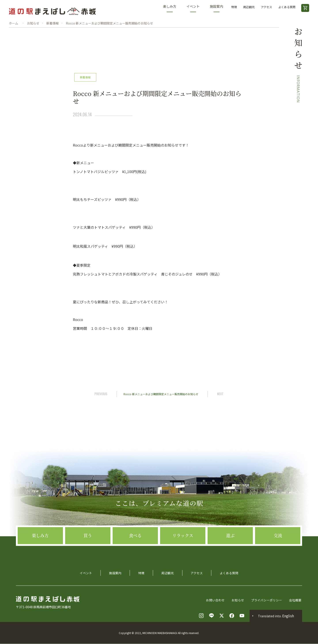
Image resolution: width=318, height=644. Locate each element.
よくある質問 (287, 7)
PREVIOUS (100, 394)
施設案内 (216, 8)
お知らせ (238, 600)
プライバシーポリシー (267, 600)
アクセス (266, 7)
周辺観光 (249, 7)
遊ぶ (230, 555)
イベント (193, 8)
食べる (135, 555)
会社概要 (296, 600)
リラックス (183, 555)
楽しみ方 (170, 8)
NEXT (221, 394)
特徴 (234, 7)
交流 (278, 555)
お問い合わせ (216, 600)
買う (88, 555)
